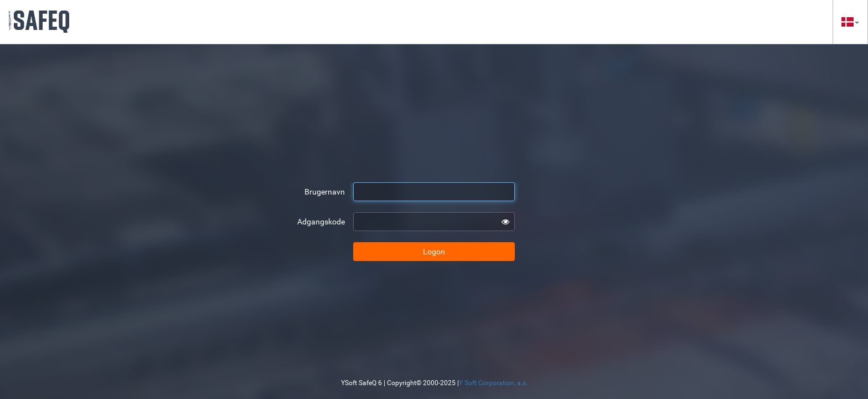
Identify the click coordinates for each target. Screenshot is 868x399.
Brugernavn (325, 192)
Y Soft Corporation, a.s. (493, 383)
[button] (850, 22)
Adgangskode (321, 222)
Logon (434, 252)
